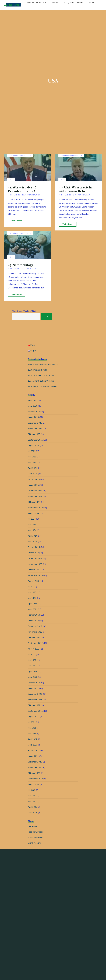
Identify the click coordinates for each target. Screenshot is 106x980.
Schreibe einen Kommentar (20, 155)
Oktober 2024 (34, 503)
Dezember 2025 (35, 424)
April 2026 (32, 401)
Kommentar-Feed (36, 839)
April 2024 (32, 537)
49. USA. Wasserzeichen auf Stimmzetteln (77, 189)
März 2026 (33, 407)
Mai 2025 (32, 464)
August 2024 (34, 514)
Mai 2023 (32, 599)
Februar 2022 (34, 684)
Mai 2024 (32, 531)
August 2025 (34, 447)
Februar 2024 (34, 548)
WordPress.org (35, 845)
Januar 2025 (33, 486)
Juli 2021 (32, 723)
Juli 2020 (32, 791)
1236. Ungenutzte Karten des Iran (43, 387)
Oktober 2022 (34, 639)
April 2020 (32, 808)
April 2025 (32, 469)
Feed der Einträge (36, 833)
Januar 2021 (33, 757)
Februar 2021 (34, 752)
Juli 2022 (32, 656)
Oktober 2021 (34, 706)
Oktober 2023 (34, 571)
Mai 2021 (32, 735)
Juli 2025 (32, 452)
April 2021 (32, 740)
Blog (11, 179)
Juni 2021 (32, 729)
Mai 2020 (32, 802)
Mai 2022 (32, 667)
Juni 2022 (32, 661)
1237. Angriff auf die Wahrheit (42, 382)
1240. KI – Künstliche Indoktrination (44, 365)
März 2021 (33, 746)
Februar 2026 (34, 413)
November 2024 (35, 497)
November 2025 (35, 430)
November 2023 (35, 565)
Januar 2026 (33, 418)
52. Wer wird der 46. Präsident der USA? (23, 189)
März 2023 (33, 610)
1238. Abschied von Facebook (41, 376)
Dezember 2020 (35, 763)
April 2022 (32, 673)
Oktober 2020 (34, 774)
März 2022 (33, 678)
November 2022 (35, 633)
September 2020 (36, 780)
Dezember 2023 (35, 560)
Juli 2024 (32, 520)
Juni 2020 (32, 797)
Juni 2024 (32, 526)
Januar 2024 (33, 554)
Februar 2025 (34, 480)
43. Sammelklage (21, 265)
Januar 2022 (33, 690)
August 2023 (34, 582)
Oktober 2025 (34, 435)
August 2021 (34, 718)
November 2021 (35, 701)
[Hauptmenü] (100, 5)
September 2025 (36, 441)
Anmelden (32, 828)
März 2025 (33, 475)
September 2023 (36, 577)
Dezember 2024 (35, 492)
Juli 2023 (32, 588)
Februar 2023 (34, 616)
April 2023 (32, 605)
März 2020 (33, 814)
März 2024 (33, 543)
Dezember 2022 (35, 627)
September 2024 (36, 509)
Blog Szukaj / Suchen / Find (24, 311)
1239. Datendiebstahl (38, 371)
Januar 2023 (33, 622)
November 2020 (35, 769)
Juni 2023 (32, 593)
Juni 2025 (32, 458)
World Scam (13, 5)
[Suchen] (49, 317)
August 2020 (34, 786)
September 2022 (36, 644)
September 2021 (36, 712)
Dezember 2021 (35, 695)
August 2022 (34, 650)
